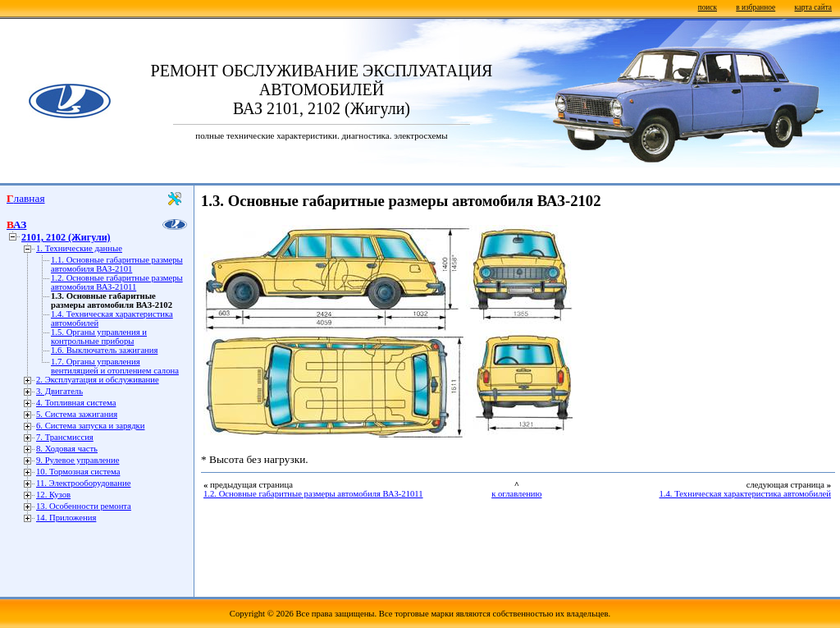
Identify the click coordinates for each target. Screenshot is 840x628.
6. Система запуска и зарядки (90, 426)
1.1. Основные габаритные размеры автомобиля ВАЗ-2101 (117, 264)
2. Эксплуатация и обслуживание (98, 380)
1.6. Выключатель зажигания (104, 350)
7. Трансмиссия (65, 437)
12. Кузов (53, 495)
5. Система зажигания (77, 414)
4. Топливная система (76, 403)
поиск (708, 7)
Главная (26, 198)
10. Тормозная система (78, 472)
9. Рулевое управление (78, 460)
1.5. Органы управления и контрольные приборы (99, 337)
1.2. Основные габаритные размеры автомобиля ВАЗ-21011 (117, 282)
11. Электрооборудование (83, 483)
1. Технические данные (79, 248)
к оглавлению (516, 494)
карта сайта (813, 7)
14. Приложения (66, 518)
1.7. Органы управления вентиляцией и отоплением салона (115, 366)
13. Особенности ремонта (84, 506)
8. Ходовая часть (67, 449)
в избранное (756, 7)
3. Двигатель (59, 391)
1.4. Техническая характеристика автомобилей (745, 494)
